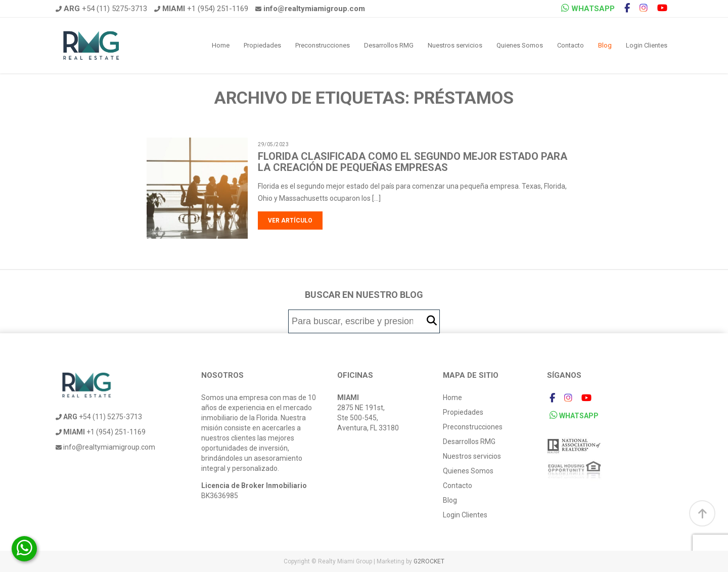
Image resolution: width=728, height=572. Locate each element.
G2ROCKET (429, 561)
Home (221, 45)
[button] (432, 321)
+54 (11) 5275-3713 (101, 9)
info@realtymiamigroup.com (105, 447)
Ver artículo (290, 221)
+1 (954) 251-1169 (201, 9)
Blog (605, 45)
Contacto (571, 45)
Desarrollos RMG (389, 45)
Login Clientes (647, 45)
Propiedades (262, 45)
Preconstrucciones (323, 45)
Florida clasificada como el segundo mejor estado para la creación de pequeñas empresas (413, 162)
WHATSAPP (588, 8)
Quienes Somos (520, 45)
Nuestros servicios (455, 45)
